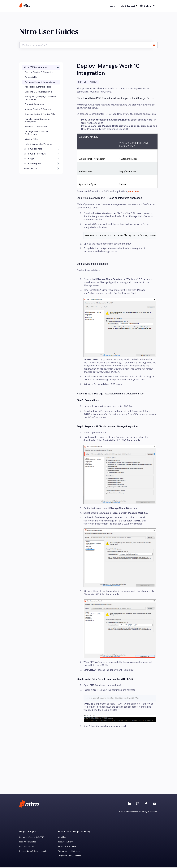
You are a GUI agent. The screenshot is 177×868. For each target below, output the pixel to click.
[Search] (155, 45)
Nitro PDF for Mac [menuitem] (33, 149)
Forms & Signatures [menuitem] (34, 104)
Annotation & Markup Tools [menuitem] (38, 87)
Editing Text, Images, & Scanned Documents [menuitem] (40, 98)
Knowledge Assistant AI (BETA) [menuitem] (32, 838)
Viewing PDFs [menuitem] (31, 139)
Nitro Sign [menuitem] (29, 159)
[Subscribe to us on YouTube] (154, 804)
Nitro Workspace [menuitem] (32, 164)
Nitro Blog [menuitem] (62, 838)
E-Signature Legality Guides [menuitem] (69, 852)
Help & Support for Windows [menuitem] (39, 144)
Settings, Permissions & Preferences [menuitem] (36, 133)
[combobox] (86, 45)
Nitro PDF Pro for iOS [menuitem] (35, 154)
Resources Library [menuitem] (65, 842)
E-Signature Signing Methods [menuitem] (69, 856)
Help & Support (127, 6)
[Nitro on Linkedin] (129, 804)
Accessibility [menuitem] (31, 77)
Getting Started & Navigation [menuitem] (39, 72)
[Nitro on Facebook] (146, 804)
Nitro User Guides (49, 31)
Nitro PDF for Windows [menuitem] (35, 67)
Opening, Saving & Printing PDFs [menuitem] (40, 114)
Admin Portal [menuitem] (30, 168)
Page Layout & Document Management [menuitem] (37, 120)
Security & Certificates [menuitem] (36, 127)
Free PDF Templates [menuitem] (28, 842)
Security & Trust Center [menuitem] (67, 847)
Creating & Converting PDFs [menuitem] (38, 92)
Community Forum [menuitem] (27, 847)
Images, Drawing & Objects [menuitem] (38, 109)
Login (113, 6)
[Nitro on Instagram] (138, 804)
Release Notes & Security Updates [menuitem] (34, 852)
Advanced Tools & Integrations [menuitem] (40, 82)
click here (133, 191)
